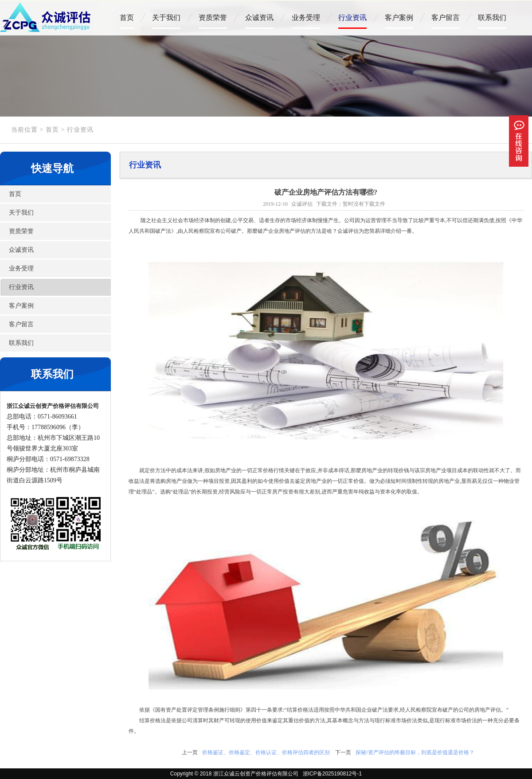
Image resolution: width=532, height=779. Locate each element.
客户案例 (399, 18)
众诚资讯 (259, 18)
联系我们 (492, 18)
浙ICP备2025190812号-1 (331, 774)
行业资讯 (352, 18)
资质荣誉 (213, 18)
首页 (127, 18)
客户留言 (446, 18)
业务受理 (306, 18)
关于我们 (166, 18)
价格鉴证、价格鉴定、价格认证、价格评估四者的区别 (266, 752)
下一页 (343, 752)
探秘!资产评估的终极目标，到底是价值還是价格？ (415, 752)
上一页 (190, 752)
